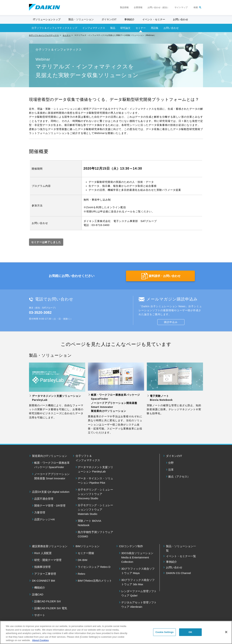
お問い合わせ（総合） (158, 7)
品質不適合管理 (44, 499)
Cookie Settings (165, 632)
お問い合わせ (181, 19)
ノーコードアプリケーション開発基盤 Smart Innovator (52, 476)
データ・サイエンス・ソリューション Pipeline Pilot (95, 481)
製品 (113, 28)
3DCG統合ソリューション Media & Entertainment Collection (137, 557)
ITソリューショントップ (47, 19)
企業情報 (138, 7)
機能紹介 (40, 588)
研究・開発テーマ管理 (48, 560)
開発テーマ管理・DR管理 (50, 506)
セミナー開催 (86, 553)
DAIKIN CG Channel (178, 573)
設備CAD (38, 594)
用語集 (155, 28)
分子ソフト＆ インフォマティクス (88, 458)
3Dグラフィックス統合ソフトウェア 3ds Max (138, 582)
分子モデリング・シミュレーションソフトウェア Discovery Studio (95, 494)
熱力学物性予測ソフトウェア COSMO (95, 534)
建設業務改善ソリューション (50, 546)
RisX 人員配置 (43, 553)
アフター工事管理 (45, 574)
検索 (196, 7)
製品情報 (124, 7)
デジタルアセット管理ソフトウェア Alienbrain (139, 605)
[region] (116, 632)
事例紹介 (129, 19)
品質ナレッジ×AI (44, 519)
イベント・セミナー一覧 (181, 556)
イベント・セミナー (154, 19)
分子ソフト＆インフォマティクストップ (54, 28)
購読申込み (171, 322)
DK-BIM (83, 560)
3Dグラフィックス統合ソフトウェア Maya (138, 571)
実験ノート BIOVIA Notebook (89, 523)
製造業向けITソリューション (50, 456)
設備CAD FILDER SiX (48, 601)
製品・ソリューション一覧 (181, 548)
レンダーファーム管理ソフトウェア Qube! (139, 593)
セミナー (141, 28)
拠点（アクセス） (179, 477)
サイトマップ (181, 7)
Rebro (81, 574)
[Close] (226, 632)
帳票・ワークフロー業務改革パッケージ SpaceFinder (52, 465)
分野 (171, 463)
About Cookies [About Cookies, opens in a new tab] (40, 640)
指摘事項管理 (42, 567)
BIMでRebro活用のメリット (95, 581)
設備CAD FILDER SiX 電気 (51, 608)
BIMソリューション (88, 546)
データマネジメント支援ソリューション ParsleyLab (95, 469)
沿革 (171, 470)
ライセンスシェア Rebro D (94, 567)
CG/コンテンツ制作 (131, 546)
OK (190, 632)
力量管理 (40, 512)
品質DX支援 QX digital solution (51, 492)
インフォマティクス (94, 28)
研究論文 (125, 28)
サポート (40, 615)
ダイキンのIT (174, 456)
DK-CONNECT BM (43, 581)
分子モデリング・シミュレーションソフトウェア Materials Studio (95, 510)
